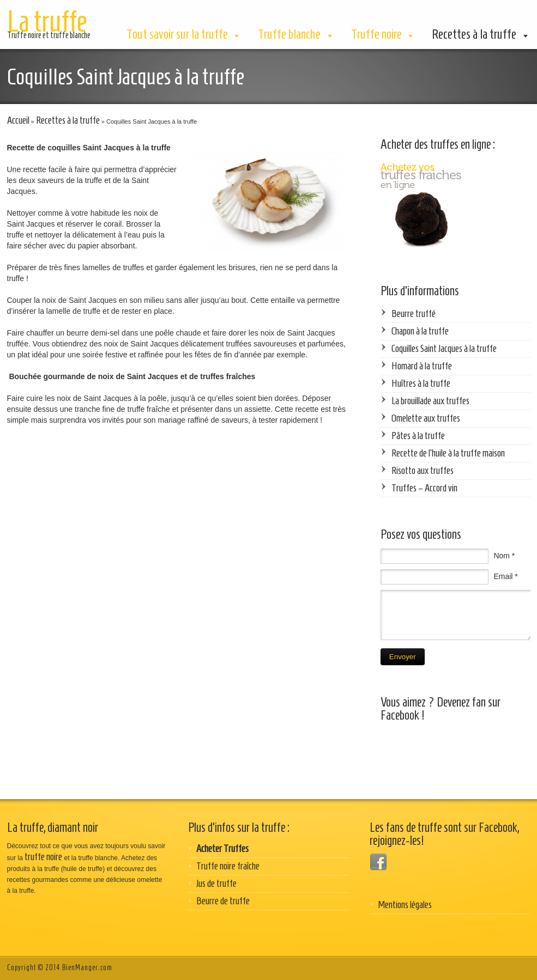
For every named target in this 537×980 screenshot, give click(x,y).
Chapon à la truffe (420, 331)
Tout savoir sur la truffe (177, 34)
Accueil (18, 120)
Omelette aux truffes (426, 418)
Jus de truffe (216, 883)
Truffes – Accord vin (424, 488)
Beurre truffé (414, 314)
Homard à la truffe (422, 366)
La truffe (47, 21)
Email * (505, 576)
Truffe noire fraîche (228, 866)
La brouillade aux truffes (430, 401)
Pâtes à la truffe (418, 436)
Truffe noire (376, 34)
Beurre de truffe (223, 901)
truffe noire (43, 857)
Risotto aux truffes (423, 470)
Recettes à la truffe (474, 34)
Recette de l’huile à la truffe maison (448, 453)
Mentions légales (405, 905)
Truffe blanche (289, 34)
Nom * (504, 556)
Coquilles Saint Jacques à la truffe (444, 348)
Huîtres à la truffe (421, 383)
